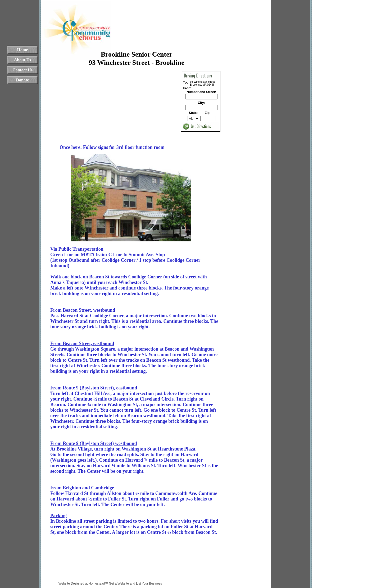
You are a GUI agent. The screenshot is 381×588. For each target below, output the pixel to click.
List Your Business (149, 584)
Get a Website (119, 584)
